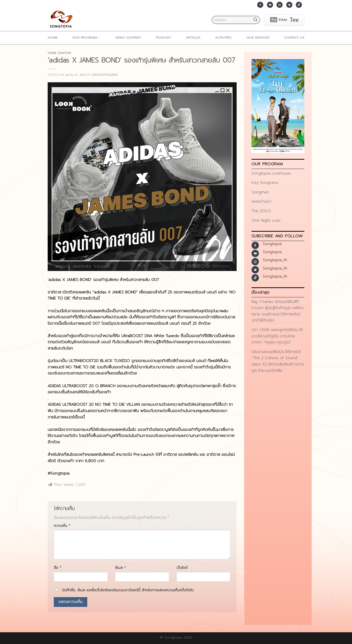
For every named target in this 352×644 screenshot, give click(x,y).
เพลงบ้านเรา (261, 201)
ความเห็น (62, 526)
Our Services (258, 37)
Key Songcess (265, 183)
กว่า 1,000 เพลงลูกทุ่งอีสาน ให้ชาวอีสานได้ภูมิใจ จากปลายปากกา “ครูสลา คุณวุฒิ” (277, 336)
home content (60, 53)
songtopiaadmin (105, 75)
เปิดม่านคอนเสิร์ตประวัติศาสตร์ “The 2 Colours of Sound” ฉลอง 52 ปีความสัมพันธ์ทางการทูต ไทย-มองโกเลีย (278, 361)
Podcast (163, 37)
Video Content (128, 37)
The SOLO (261, 211)
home (53, 37)
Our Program (86, 38)
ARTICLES (193, 37)
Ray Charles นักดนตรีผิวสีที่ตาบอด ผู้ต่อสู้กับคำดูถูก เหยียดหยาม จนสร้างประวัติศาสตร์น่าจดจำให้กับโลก (278, 311)
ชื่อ (58, 568)
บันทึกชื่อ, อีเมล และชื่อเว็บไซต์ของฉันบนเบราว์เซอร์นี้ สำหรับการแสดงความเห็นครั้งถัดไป (128, 590)
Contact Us (294, 37)
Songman (260, 192)
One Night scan (266, 220)
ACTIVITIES (223, 37)
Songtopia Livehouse (271, 173)
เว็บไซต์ (182, 568)
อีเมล (121, 568)
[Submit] (255, 20)
